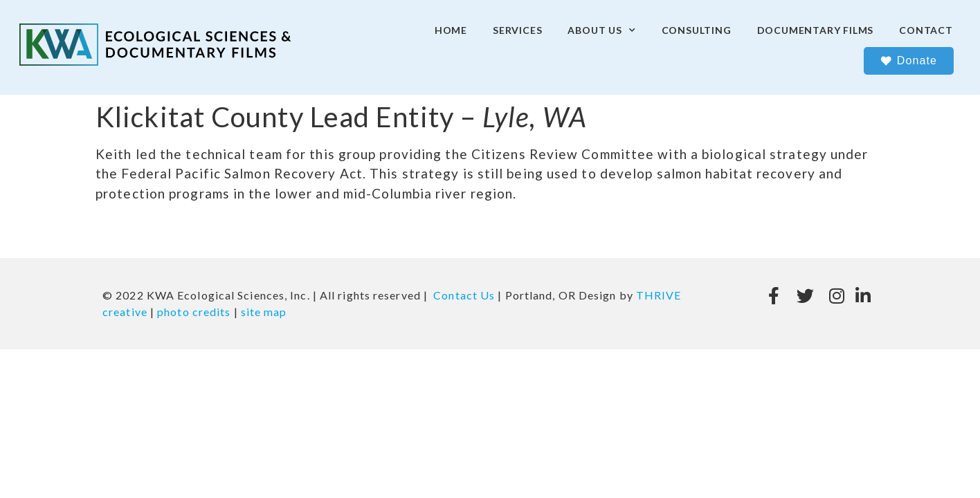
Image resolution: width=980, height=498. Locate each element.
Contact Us (464, 295)
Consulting (697, 30)
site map (264, 312)
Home (451, 30)
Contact (926, 30)
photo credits (194, 312)
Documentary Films (816, 30)
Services (517, 30)
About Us (601, 30)
